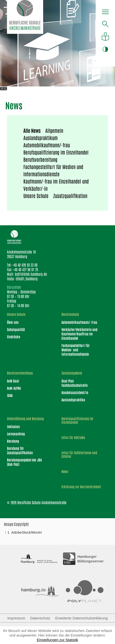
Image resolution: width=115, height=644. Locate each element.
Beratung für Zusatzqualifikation (20, 450)
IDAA (10, 395)
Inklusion (13, 426)
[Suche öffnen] (105, 24)
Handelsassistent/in (75, 392)
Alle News (32, 130)
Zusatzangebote (72, 373)
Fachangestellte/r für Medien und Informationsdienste (53, 170)
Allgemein (54, 130)
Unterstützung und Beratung (25, 419)
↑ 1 (7, 532)
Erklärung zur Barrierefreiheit (81, 487)
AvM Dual (13, 381)
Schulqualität (16, 329)
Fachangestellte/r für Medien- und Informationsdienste (76, 350)
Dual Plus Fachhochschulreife (74, 383)
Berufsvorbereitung (40, 159)
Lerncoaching (16, 434)
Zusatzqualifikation (70, 196)
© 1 (3, 89)
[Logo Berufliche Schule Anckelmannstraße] (25, 17)
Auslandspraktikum (41, 138)
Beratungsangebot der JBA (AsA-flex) (24, 462)
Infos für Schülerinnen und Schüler (79, 454)
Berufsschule (70, 314)
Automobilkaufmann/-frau (47, 145)
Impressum (16, 618)
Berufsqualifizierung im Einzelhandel (56, 152)
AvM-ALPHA (14, 388)
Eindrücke (14, 337)
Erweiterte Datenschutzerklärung (81, 618)
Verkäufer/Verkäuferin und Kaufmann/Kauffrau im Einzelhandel (79, 334)
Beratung (13, 441)
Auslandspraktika (73, 400)
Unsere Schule (36, 196)
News (65, 471)
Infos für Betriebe (73, 437)
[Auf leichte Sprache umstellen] (105, 37)
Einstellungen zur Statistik (58, 640)
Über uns (13, 322)
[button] (105, 13)
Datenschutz (40, 618)
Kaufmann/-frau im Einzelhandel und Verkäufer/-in (56, 185)
